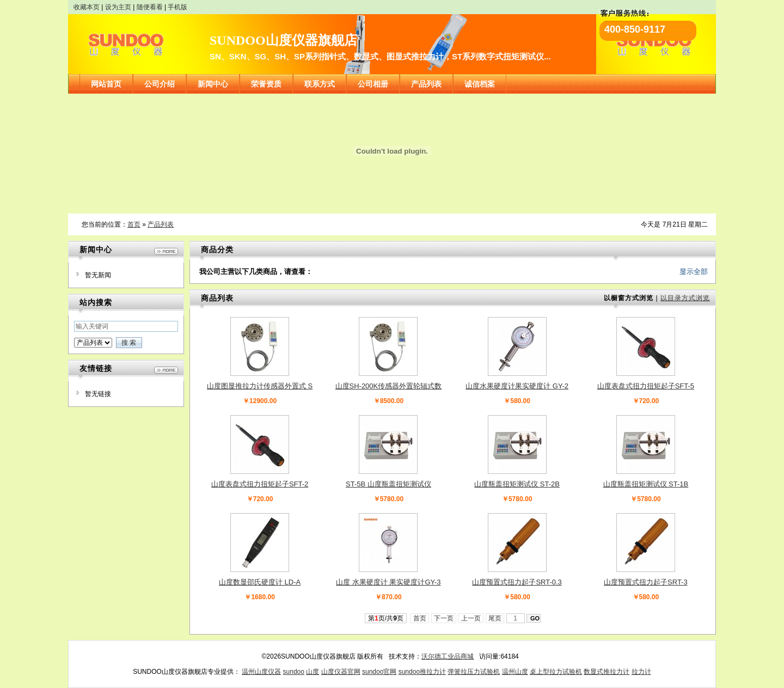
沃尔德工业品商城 (448, 656)
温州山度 (515, 672)
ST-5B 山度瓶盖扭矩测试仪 (388, 484)
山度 (313, 672)
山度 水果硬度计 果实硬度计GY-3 (388, 582)
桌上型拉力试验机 (556, 672)
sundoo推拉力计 (422, 672)
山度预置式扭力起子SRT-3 (646, 582)
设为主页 (118, 7)
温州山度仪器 (261, 672)
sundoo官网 (379, 672)
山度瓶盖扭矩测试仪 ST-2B (517, 484)
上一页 (471, 618)
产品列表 (161, 224)
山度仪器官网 (341, 672)
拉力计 (641, 672)
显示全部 (694, 272)
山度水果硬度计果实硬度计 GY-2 (517, 386)
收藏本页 (87, 7)
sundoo (294, 672)
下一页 (444, 618)
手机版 (177, 7)
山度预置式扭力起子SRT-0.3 (517, 582)
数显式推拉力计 (607, 672)
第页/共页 (386, 618)
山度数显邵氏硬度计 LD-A (260, 582)
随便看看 (150, 7)
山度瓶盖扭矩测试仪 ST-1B (646, 484)
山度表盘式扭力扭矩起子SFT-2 (260, 484)
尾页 (495, 618)
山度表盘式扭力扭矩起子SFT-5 (646, 386)
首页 (134, 224)
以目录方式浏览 (685, 298)
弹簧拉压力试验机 (474, 672)
